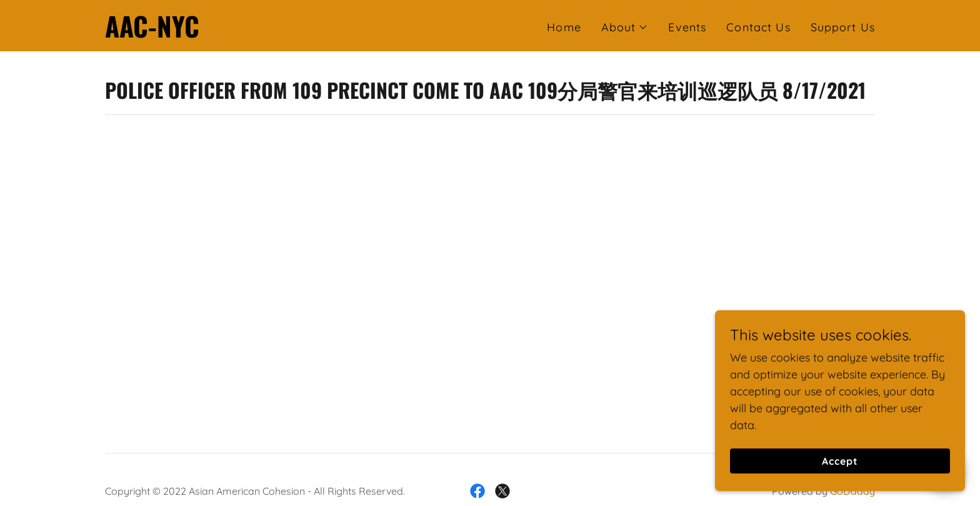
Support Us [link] (843, 27)
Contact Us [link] (758, 27)
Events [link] (687, 27)
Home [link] (564, 27)
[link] (152, 33)
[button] (625, 28)
